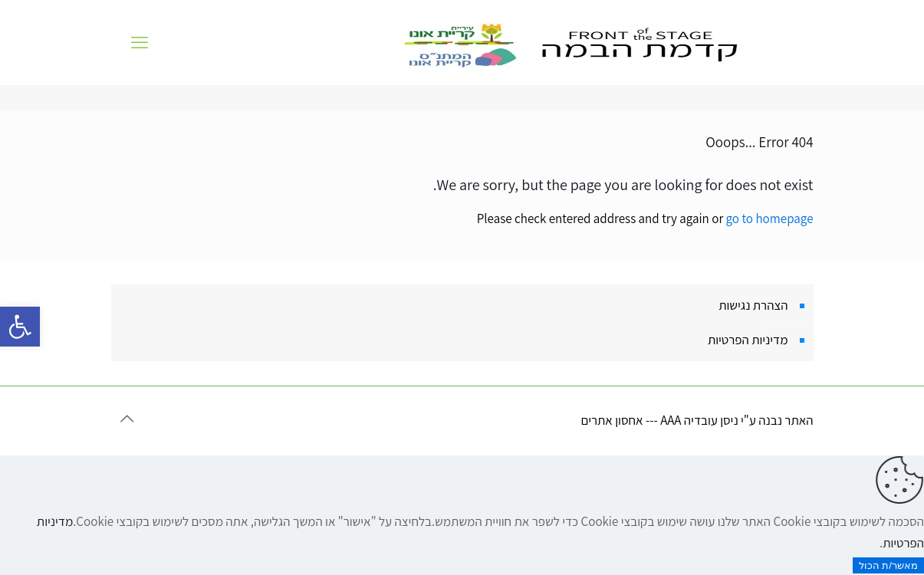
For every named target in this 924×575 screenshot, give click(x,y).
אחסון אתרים (612, 420)
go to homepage (770, 219)
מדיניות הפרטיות (748, 340)
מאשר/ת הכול (888, 565)
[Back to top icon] (127, 419)
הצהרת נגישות (753, 305)
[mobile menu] (140, 42)
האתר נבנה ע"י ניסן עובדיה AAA (737, 420)
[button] (20, 327)
